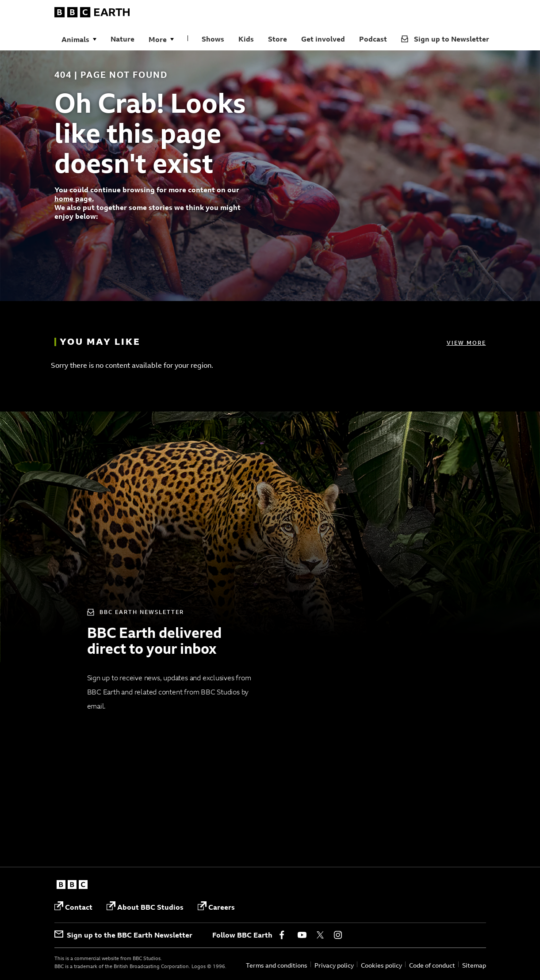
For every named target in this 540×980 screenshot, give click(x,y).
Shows (213, 39)
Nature (123, 39)
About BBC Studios (145, 906)
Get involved (323, 39)
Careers (216, 906)
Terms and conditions (277, 965)
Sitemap (474, 965)
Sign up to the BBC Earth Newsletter (123, 935)
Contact (73, 906)
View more (466, 343)
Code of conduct (432, 965)
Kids (246, 39)
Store (278, 39)
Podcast (373, 39)
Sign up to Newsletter (445, 39)
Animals (75, 39)
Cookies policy (381, 965)
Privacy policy (334, 965)
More (158, 39)
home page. (74, 198)
